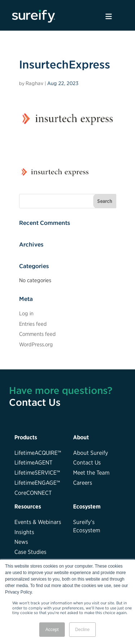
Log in (26, 313)
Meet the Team (91, 472)
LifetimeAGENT (33, 462)
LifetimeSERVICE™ (37, 472)
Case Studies (30, 552)
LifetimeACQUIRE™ (38, 453)
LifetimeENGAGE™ (37, 483)
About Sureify (91, 453)
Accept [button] (52, 630)
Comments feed (37, 334)
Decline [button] (82, 630)
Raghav (35, 83)
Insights (24, 532)
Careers (83, 483)
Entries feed (33, 324)
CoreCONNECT (33, 493)
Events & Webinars (38, 522)
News (21, 542)
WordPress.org (36, 344)
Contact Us (35, 402)
